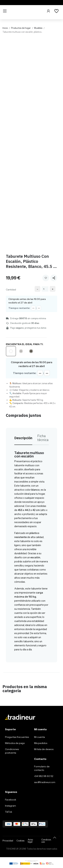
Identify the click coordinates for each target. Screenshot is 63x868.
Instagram (10, 806)
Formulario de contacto (42, 768)
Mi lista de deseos (44, 749)
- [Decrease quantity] (37, 289)
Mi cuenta (39, 737)
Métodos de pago (15, 743)
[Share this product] (54, 278)
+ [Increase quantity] (53, 289)
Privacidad (8, 841)
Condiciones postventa (12, 751)
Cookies (20, 841)
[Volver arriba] (55, 838)
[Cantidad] (45, 289)
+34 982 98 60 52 (44, 776)
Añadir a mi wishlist (46, 278)
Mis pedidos (41, 743)
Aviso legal (30, 841)
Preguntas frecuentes (17, 737)
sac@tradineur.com (45, 782)
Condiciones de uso (49, 841)
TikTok (9, 812)
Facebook (11, 800)
